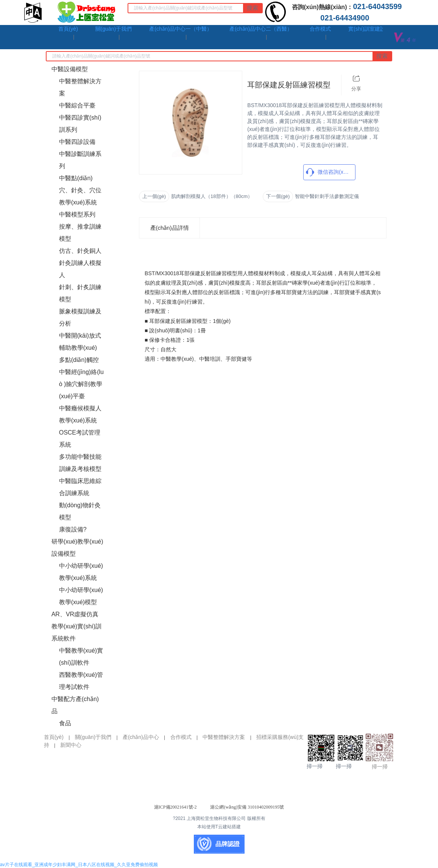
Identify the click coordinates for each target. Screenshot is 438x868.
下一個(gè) (278, 196)
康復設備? (73, 529)
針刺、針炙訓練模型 (80, 293)
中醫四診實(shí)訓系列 (80, 124)
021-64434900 (347, 18)
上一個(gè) (154, 196)
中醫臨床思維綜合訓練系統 (80, 487)
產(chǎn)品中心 (141, 737)
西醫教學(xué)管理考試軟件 (81, 681)
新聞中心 (71, 745)
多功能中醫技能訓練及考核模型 (80, 463)
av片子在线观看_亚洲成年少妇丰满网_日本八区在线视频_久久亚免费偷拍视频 (79, 865)
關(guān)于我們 (93, 737)
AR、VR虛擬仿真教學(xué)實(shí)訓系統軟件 (76, 626)
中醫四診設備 (77, 142)
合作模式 (181, 737)
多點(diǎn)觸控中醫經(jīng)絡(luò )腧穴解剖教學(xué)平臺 (81, 378)
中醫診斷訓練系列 (80, 160)
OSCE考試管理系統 (80, 439)
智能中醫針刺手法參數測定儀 (327, 196)
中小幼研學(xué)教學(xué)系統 (81, 572)
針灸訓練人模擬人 (80, 269)
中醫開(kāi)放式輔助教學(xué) (80, 342)
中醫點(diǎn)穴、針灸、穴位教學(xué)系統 (80, 190)
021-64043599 (379, 6)
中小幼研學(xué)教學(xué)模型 (81, 596)
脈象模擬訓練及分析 (80, 317)
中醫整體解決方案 (80, 87)
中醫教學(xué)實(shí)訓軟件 (81, 657)
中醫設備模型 (70, 69)
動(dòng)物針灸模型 (80, 511)
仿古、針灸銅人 (80, 251)
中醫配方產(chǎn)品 (75, 705)
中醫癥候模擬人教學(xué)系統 (80, 414)
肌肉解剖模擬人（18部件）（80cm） (212, 196)
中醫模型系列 (77, 214)
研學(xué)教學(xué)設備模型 (77, 548)
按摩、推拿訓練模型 (80, 233)
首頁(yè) (54, 737)
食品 (65, 723)
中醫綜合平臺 (77, 105)
